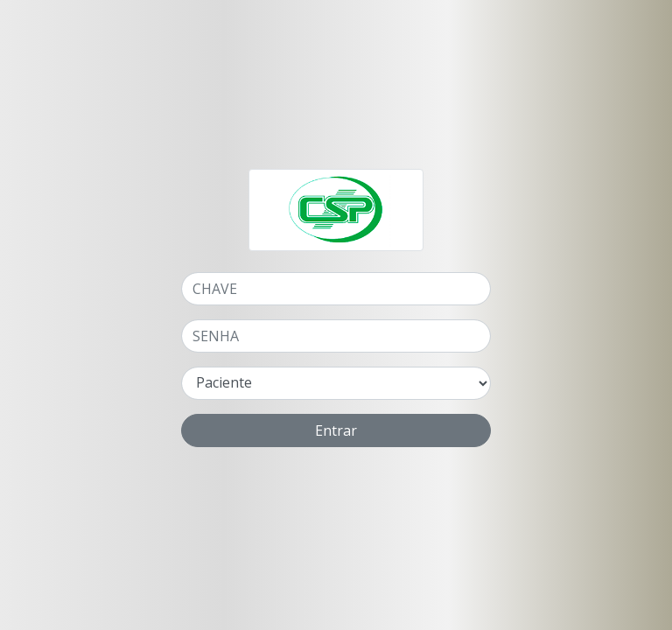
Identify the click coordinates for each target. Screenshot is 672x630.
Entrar (336, 430)
